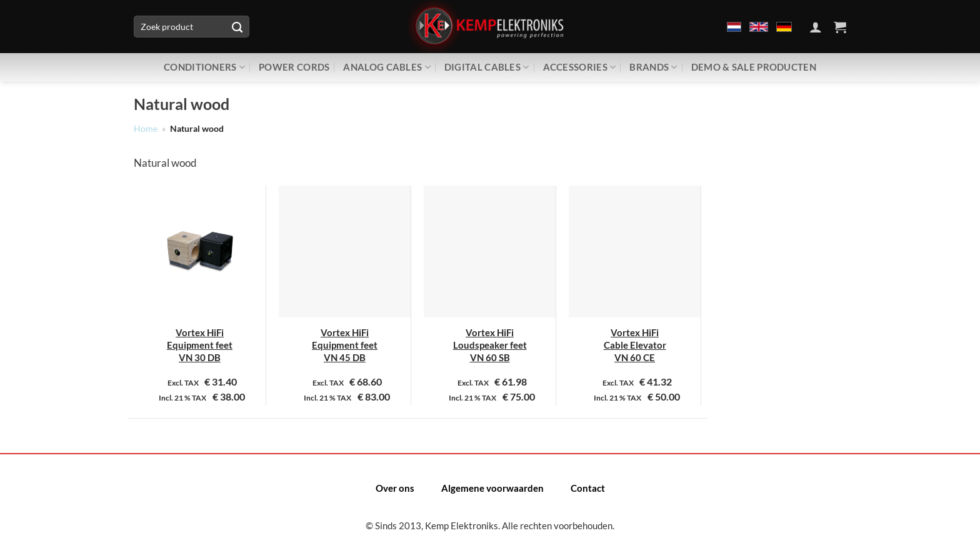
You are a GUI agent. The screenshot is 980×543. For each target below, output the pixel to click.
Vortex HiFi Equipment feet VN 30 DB (200, 345)
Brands (653, 67)
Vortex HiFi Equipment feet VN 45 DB (345, 345)
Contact (588, 488)
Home (146, 129)
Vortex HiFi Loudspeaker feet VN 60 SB (490, 345)
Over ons (395, 488)
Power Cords (294, 67)
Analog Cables (387, 67)
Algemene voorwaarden (492, 488)
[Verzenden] (237, 27)
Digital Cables (487, 67)
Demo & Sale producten (754, 67)
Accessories (580, 67)
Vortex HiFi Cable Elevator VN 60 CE (635, 345)
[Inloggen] (816, 27)
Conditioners (204, 67)
